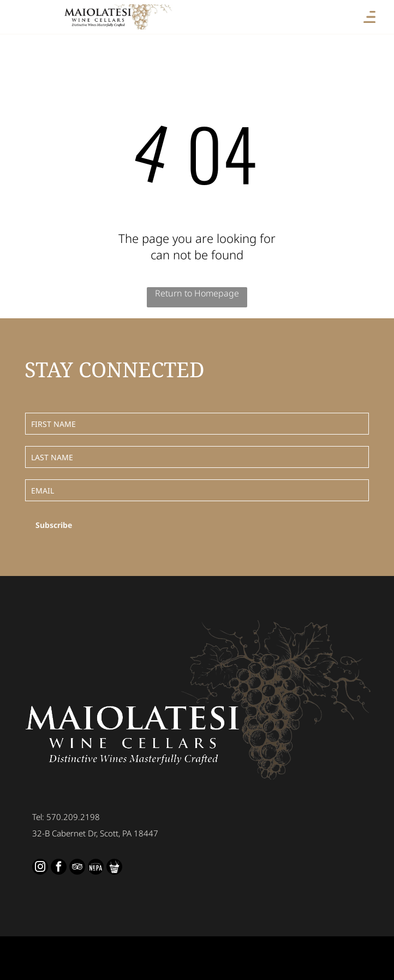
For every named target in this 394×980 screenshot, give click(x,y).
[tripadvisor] (77, 868)
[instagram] (40, 868)
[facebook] (59, 868)
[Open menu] (369, 17)
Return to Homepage (197, 293)
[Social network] (96, 868)
